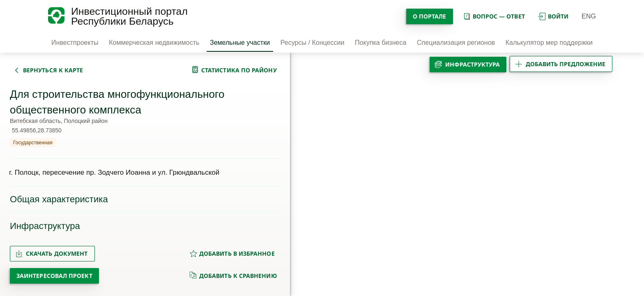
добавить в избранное (232, 253)
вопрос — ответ (494, 16)
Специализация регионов (456, 43)
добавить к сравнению (233, 275)
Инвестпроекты (75, 43)
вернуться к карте (53, 70)
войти (553, 16)
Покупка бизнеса (381, 43)
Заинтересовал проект (54, 276)
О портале (430, 16)
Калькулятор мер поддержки (549, 43)
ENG (589, 16)
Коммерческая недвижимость (154, 43)
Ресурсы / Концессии (313, 43)
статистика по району (239, 70)
